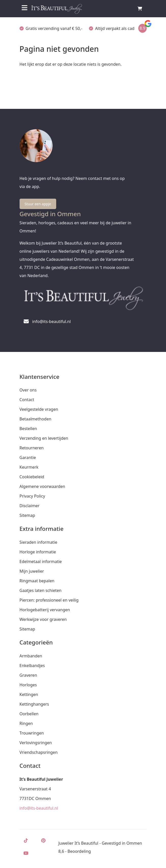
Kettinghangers (34, 704)
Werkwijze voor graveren (43, 619)
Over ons (28, 390)
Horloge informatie (38, 552)
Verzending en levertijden (44, 438)
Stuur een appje (38, 204)
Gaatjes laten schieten (41, 590)
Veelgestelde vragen (39, 409)
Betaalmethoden (35, 419)
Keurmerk (29, 467)
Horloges (28, 685)
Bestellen (28, 429)
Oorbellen (29, 714)
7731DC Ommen (35, 798)
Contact (27, 400)
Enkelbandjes (32, 666)
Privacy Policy (32, 496)
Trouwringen (32, 733)
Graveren (28, 675)
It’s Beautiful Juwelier (41, 779)
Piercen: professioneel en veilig (49, 600)
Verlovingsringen (36, 743)
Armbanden (31, 656)
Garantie (28, 457)
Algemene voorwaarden (42, 486)
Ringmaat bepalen (37, 581)
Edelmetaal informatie (41, 561)
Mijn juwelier (32, 571)
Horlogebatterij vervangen (45, 610)
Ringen (26, 723)
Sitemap (27, 515)
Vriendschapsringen (39, 752)
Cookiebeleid (32, 477)
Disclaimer (30, 506)
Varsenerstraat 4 (35, 789)
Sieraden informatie (39, 542)
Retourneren (32, 448)
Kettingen (29, 694)
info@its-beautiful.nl (39, 808)
